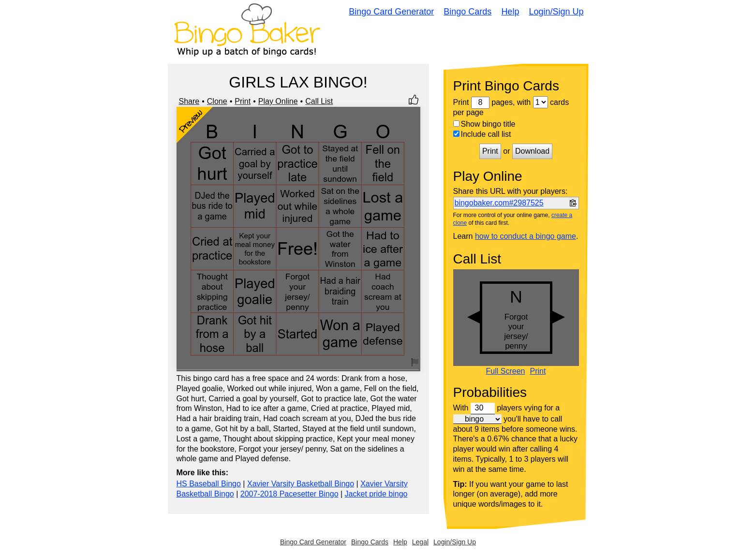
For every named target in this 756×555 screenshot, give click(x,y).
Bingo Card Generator (391, 12)
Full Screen (506, 371)
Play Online (278, 101)
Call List (319, 101)
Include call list (482, 134)
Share (189, 101)
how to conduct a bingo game (526, 236)
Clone (217, 101)
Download (532, 151)
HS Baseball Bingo (209, 484)
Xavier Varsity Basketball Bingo (301, 484)
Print (243, 101)
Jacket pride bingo (376, 494)
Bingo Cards (467, 12)
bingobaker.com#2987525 (499, 203)
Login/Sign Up (556, 12)
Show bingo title (484, 124)
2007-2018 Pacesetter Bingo (289, 494)
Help (510, 12)
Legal (420, 542)
